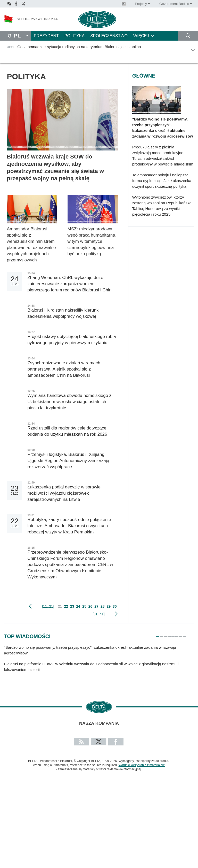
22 (66, 606)
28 (103, 606)
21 (60, 606)
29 (109, 606)
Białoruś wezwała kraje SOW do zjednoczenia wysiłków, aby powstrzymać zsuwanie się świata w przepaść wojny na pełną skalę (55, 167)
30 (115, 606)
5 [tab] (173, 634)
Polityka (75, 36)
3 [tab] (165, 634)
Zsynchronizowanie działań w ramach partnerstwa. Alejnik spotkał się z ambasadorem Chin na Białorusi (64, 369)
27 (96, 606)
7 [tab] (181, 634)
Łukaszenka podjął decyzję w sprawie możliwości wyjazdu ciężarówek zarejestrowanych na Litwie (64, 493)
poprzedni (30, 606)
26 (90, 606)
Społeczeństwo (109, 36)
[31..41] (99, 614)
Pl (18, 36)
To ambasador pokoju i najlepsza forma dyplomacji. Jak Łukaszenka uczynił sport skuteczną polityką (162, 181)
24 (78, 606)
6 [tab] (177, 634)
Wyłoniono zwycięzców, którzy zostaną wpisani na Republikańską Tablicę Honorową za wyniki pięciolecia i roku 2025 (162, 206)
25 (84, 606)
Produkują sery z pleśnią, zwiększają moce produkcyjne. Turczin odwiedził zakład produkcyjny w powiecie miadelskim (163, 156)
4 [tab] (169, 634)
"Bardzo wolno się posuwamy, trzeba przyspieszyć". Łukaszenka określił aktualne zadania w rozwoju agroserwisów (163, 128)
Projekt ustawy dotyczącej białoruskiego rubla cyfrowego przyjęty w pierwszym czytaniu (72, 340)
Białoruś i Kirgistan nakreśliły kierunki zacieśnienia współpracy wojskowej (63, 313)
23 (72, 606)
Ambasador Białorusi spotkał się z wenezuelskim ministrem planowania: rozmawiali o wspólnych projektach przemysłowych (31, 244)
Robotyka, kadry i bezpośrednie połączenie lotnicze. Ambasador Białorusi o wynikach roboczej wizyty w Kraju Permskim (69, 526)
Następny (116, 614)
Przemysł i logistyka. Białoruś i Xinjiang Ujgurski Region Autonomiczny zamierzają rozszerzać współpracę (68, 461)
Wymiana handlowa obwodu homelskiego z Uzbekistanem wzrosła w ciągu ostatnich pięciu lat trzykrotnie (69, 402)
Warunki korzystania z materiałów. (142, 765)
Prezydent (46, 36)
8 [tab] (185, 634)
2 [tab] (161, 634)
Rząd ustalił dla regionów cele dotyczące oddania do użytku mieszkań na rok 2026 (67, 431)
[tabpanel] (95, 661)
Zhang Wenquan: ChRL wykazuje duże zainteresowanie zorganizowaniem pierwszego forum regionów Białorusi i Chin (69, 284)
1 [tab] (158, 634)
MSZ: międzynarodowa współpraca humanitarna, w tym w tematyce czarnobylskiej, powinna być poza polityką (92, 241)
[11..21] (48, 606)
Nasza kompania (99, 723)
